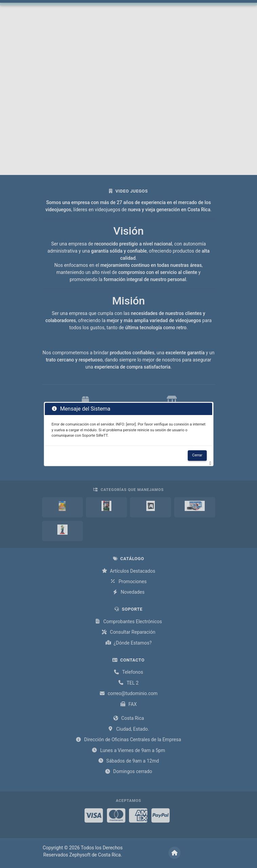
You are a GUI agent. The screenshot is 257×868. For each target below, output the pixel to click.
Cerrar (197, 455)
